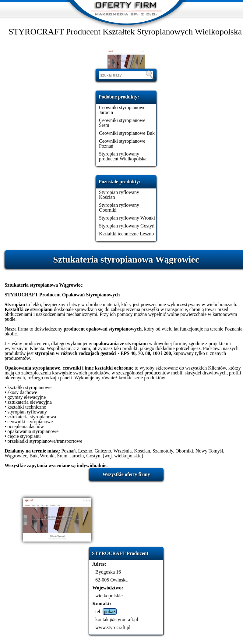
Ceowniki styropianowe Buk (127, 133)
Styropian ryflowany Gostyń (127, 226)
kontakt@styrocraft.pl (117, 619)
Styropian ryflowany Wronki (127, 218)
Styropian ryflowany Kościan (119, 195)
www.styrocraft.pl (113, 627)
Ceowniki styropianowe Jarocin (122, 110)
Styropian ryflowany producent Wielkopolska (123, 156)
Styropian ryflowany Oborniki (119, 208)
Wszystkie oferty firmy (126, 474)
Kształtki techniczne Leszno (126, 234)
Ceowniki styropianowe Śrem (122, 123)
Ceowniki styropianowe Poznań (122, 143)
